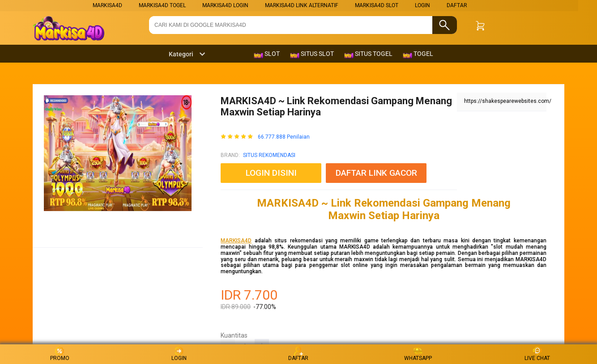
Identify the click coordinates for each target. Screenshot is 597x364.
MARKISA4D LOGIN (225, 5)
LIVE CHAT (537, 354)
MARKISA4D (236, 241)
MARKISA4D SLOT (377, 5)
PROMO (60, 354)
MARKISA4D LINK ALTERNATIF (302, 5)
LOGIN (422, 5)
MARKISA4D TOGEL (162, 5)
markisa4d (107, 5)
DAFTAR (457, 5)
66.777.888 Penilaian (284, 137)
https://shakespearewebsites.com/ (508, 101)
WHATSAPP (418, 354)
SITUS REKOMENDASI (269, 155)
